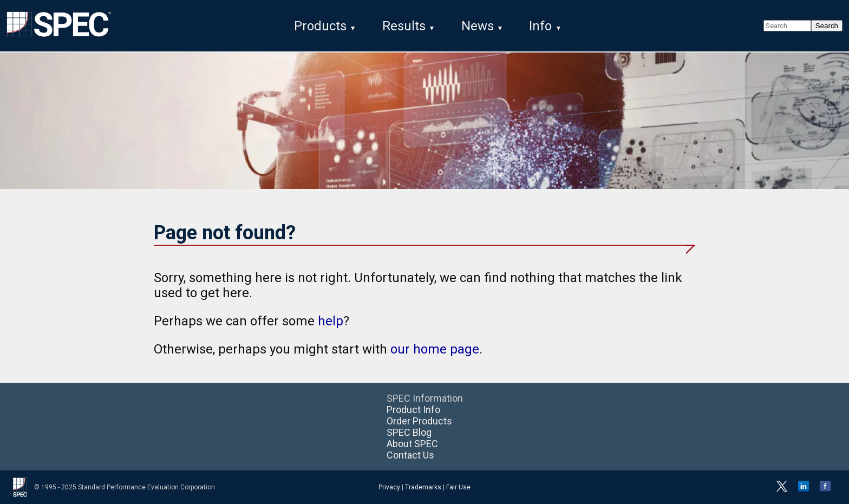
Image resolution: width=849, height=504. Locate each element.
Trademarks (423, 487)
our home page (435, 349)
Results (404, 26)
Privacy (389, 487)
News (478, 26)
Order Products (419, 421)
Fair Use (458, 487)
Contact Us (410, 455)
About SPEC (412, 444)
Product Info (413, 410)
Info (540, 26)
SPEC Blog (409, 432)
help (331, 321)
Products (320, 26)
